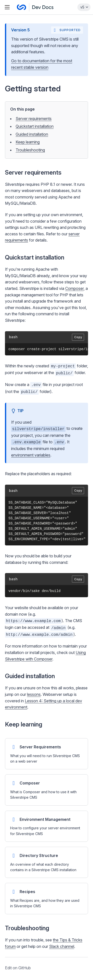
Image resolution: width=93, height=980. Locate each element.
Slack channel (62, 946)
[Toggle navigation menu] (7, 7)
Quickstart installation (35, 126)
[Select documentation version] (84, 7)
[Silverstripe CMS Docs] (35, 7)
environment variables (31, 455)
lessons (34, 694)
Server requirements (34, 119)
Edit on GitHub (18, 968)
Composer (74, 288)
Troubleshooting (30, 150)
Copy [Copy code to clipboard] (78, 337)
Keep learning (28, 142)
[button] (46, 497)
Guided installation (32, 134)
